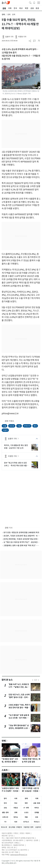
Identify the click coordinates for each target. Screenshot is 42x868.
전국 (5, 803)
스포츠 (5, 770)
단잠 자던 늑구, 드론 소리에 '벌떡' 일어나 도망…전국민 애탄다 (19, 697)
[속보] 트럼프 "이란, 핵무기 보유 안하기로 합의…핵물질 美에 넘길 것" (19, 708)
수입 (19, 426)
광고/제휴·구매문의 (15, 827)
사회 (16, 798)
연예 (4, 741)
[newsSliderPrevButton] (33, 680)
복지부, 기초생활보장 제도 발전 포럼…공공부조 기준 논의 (16, 447)
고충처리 (38, 827)
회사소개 (4, 827)
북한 (26, 803)
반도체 (12, 426)
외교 (16, 803)
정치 (5, 798)
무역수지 (27, 426)
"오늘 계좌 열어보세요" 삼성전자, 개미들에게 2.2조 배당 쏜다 (19, 728)
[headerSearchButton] (30, 2)
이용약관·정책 (28, 827)
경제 (3, 15)
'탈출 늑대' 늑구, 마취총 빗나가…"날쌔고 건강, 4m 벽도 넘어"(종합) (19, 687)
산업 (5, 808)
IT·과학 (26, 808)
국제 (37, 798)
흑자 (35, 426)
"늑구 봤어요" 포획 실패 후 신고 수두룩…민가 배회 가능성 (19, 718)
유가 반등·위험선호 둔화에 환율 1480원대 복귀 (21, 532)
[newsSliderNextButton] (38, 680)
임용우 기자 (9, 37)
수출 (4, 426)
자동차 (5, 430)
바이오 (37, 808)
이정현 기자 (22, 37)
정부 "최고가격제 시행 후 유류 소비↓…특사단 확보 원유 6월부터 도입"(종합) (16, 464)
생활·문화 (5, 812)
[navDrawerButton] (39, 3)
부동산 (16, 808)
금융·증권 (37, 803)
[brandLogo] (6, 2)
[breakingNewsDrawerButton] (34, 2)
